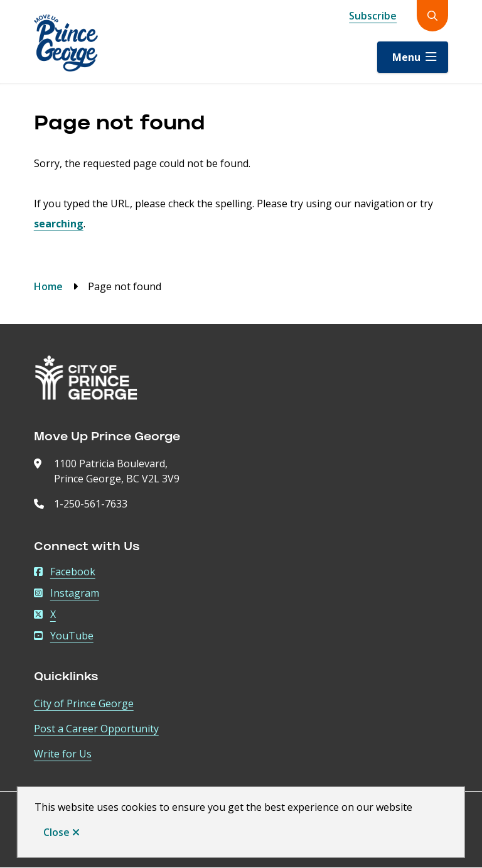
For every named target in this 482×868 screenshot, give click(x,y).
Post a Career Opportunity (96, 729)
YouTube (64, 636)
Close (56, 832)
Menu (406, 57)
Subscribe (373, 16)
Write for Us (63, 754)
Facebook (65, 572)
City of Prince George (84, 703)
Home (48, 286)
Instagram (67, 593)
